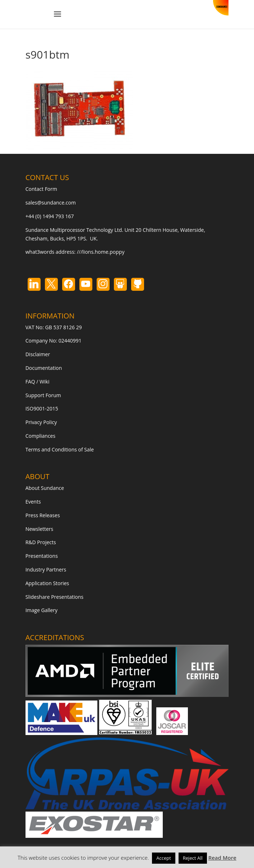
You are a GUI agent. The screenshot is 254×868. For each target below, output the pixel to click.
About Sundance (45, 488)
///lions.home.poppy (101, 252)
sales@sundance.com (51, 203)
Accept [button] (164, 858)
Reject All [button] (193, 858)
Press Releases (43, 515)
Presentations (42, 556)
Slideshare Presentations (55, 597)
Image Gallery (41, 610)
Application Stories (47, 583)
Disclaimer (38, 354)
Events (33, 502)
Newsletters (40, 529)
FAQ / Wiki (38, 382)
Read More (222, 858)
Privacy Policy (41, 422)
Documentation (44, 368)
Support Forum (43, 395)
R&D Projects (41, 542)
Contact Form (41, 189)
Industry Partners (46, 570)
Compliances (40, 436)
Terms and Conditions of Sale (60, 449)
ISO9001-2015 (42, 408)
